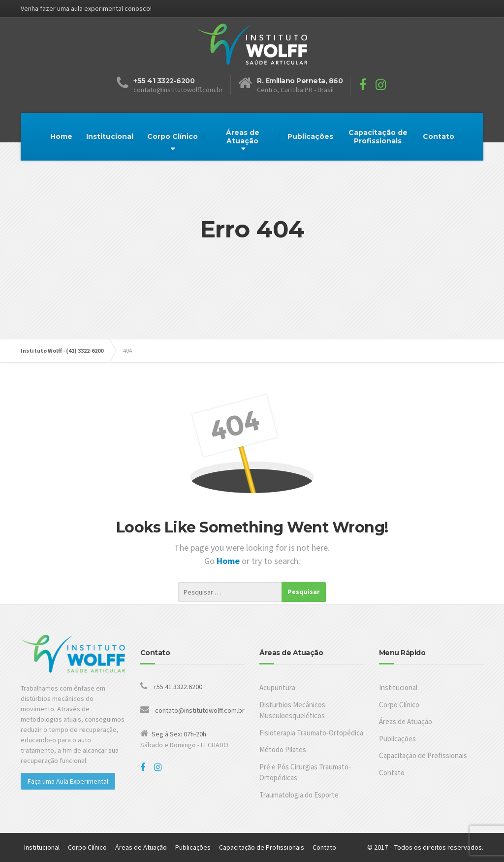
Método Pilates (283, 749)
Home (61, 136)
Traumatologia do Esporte (299, 795)
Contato (439, 136)
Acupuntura (277, 687)
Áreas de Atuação (243, 137)
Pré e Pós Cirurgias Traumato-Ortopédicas (305, 772)
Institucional (110, 136)
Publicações (310, 136)
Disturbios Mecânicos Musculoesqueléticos (292, 710)
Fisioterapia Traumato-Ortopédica (311, 733)
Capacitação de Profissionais (378, 137)
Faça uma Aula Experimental (68, 781)
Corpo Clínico (173, 136)
